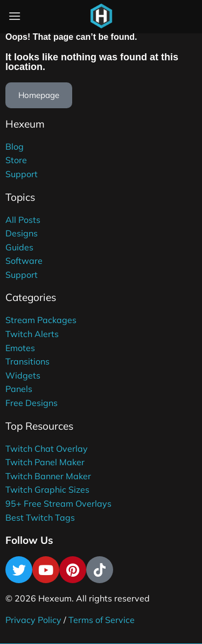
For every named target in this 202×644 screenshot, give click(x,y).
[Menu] (15, 16)
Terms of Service (102, 620)
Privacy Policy (33, 620)
